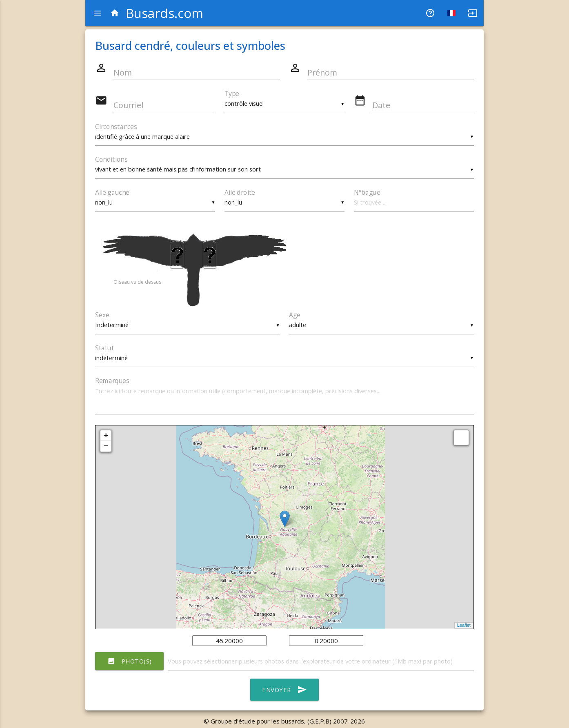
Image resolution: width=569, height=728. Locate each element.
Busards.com (157, 13)
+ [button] (106, 437)
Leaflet (464, 627)
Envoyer (284, 692)
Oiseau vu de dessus (137, 283)
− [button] (106, 448)
